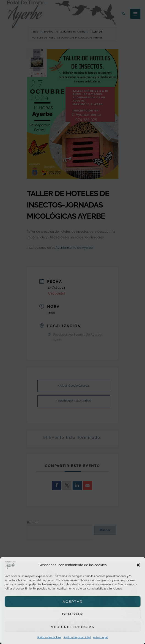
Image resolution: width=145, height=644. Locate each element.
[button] (138, 565)
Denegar (72, 614)
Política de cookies (49, 637)
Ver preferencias (73, 627)
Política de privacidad (77, 637)
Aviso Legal (100, 637)
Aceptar (73, 602)
